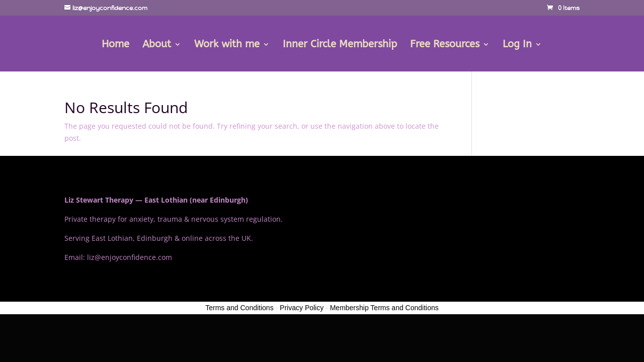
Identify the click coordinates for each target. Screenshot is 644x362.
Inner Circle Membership (340, 45)
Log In (517, 45)
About (157, 45)
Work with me (227, 45)
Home (115, 45)
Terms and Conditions (239, 308)
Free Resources (445, 45)
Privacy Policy (302, 308)
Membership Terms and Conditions (384, 308)
